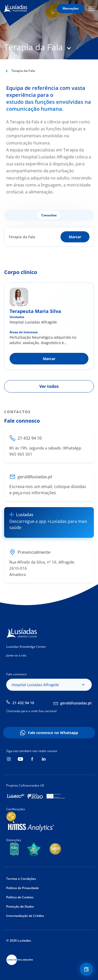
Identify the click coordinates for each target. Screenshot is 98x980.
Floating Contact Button (87, 969)
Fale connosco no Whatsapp (53, 733)
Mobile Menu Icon (91, 8)
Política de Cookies (20, 897)
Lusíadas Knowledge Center (26, 647)
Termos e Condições (21, 879)
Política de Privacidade (22, 888)
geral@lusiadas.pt (76, 703)
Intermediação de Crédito (25, 916)
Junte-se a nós (16, 655)
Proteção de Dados (20, 906)
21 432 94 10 (23, 703)
